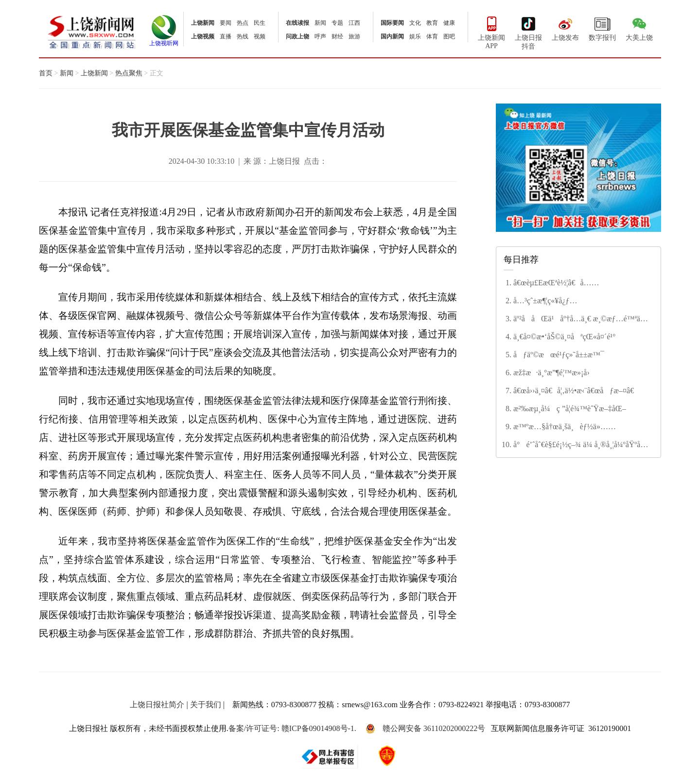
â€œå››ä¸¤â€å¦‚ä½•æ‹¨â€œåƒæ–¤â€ (576, 391)
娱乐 (415, 36)
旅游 (354, 36)
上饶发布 (565, 28)
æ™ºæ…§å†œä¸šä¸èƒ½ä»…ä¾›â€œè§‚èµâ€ (561, 427)
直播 (226, 36)
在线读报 (297, 23)
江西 (354, 23)
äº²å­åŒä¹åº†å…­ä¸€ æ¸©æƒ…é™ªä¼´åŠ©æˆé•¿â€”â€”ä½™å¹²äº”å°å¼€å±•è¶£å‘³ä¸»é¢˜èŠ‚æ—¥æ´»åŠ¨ (581, 319)
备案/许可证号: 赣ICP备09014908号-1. (292, 728)
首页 (46, 73)
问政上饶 (297, 36)
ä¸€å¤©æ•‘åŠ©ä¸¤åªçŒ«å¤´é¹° (564, 337)
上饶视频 (203, 36)
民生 (260, 23)
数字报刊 (602, 28)
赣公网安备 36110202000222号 (425, 729)
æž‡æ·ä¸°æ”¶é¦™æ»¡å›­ (551, 373)
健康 (449, 23)
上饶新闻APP (491, 32)
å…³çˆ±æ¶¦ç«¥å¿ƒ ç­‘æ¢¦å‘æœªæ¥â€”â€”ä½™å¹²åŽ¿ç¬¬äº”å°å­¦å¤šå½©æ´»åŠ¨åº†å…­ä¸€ (581, 301)
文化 (415, 23)
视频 (260, 36)
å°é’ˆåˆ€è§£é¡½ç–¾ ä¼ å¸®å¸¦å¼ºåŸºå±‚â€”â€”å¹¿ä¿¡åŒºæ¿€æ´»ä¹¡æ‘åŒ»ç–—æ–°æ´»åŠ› (579, 445)
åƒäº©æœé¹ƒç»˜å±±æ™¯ (559, 355)
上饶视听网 (164, 40)
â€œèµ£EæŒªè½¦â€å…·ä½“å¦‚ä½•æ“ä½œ (552, 283)
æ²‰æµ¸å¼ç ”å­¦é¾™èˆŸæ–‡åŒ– (570, 409)
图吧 (449, 36)
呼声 (320, 36)
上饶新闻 (203, 23)
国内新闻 (392, 36)
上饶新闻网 (92, 31)
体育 (432, 36)
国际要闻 (392, 23)
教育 (432, 23)
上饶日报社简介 (157, 705)
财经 (337, 36)
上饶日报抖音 (528, 32)
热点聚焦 (129, 73)
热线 (243, 36)
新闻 (320, 23)
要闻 (226, 23)
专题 (337, 23)
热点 (243, 23)
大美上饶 (639, 28)
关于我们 (206, 705)
